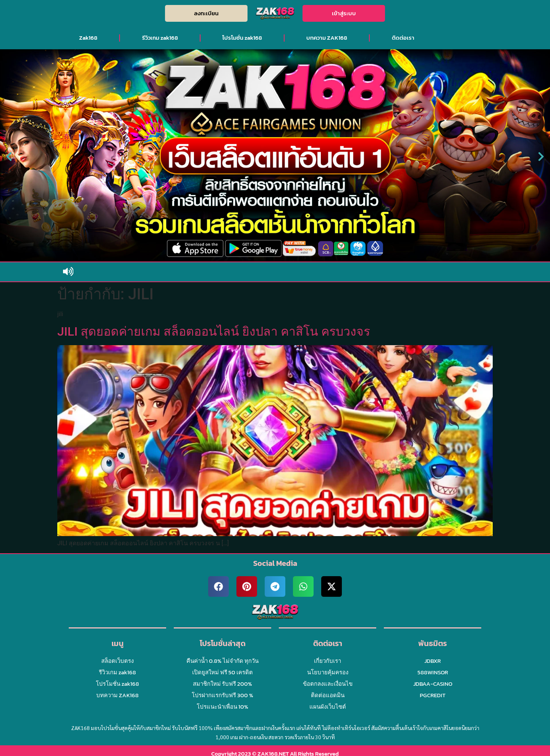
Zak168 (88, 38)
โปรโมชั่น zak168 (242, 38)
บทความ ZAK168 (327, 38)
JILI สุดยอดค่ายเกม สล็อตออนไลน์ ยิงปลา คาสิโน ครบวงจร (214, 331)
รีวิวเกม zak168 (160, 38)
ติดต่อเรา (403, 38)
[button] (9, 157)
